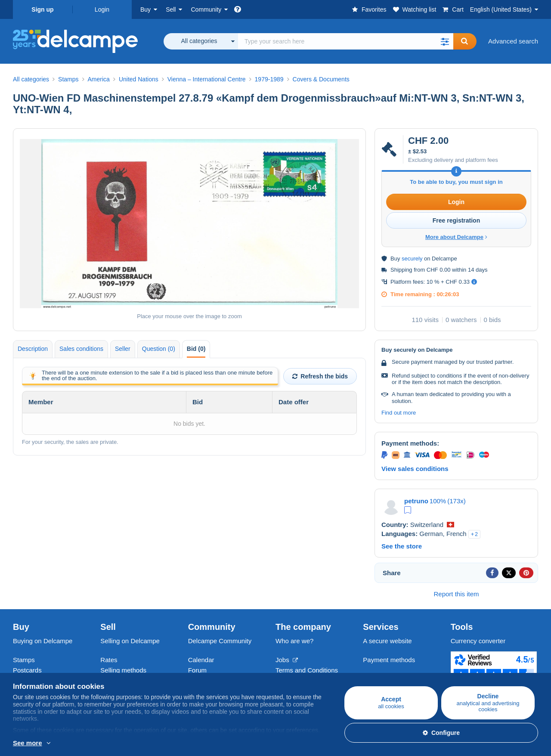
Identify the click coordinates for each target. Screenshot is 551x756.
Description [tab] (33, 349)
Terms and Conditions (307, 670)
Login (102, 9)
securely (412, 259)
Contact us (378, 675)
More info (26, 744)
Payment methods (389, 660)
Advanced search (513, 41)
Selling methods (123, 670)
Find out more (399, 413)
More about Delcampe (456, 237)
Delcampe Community (220, 641)
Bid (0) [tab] (196, 349)
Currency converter (478, 641)
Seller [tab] (123, 349)
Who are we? (294, 641)
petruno (416, 501)
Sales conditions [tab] (81, 349)
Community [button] (206, 9)
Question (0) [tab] (159, 349)
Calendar (201, 660)
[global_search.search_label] (346, 41)
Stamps (24, 660)
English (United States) (501, 9)
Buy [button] (145, 9)
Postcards (27, 670)
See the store (402, 546)
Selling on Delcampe (130, 641)
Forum (197, 670)
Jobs (287, 660)
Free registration (456, 220)
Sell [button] (171, 9)
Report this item (456, 594)
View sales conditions (415, 469)
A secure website (387, 641)
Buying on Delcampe (43, 641)
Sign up (42, 9)
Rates (109, 660)
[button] (445, 41)
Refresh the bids (320, 376)
